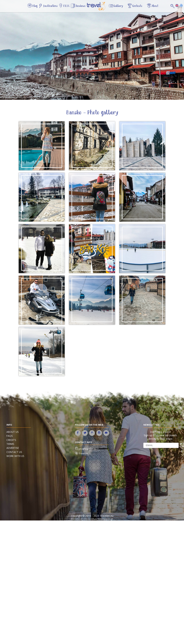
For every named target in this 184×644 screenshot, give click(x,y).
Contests (137, 6)
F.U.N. (67, 6)
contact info (84, 442)
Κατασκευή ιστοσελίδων (84, 519)
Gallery (118, 6)
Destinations (50, 6)
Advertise (13, 448)
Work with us (15, 456)
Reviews (81, 6)
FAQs (10, 436)
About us (13, 432)
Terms (10, 444)
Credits (11, 440)
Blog (35, 6)
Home (99, 8)
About (155, 6)
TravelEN (83, 453)
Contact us (14, 452)
